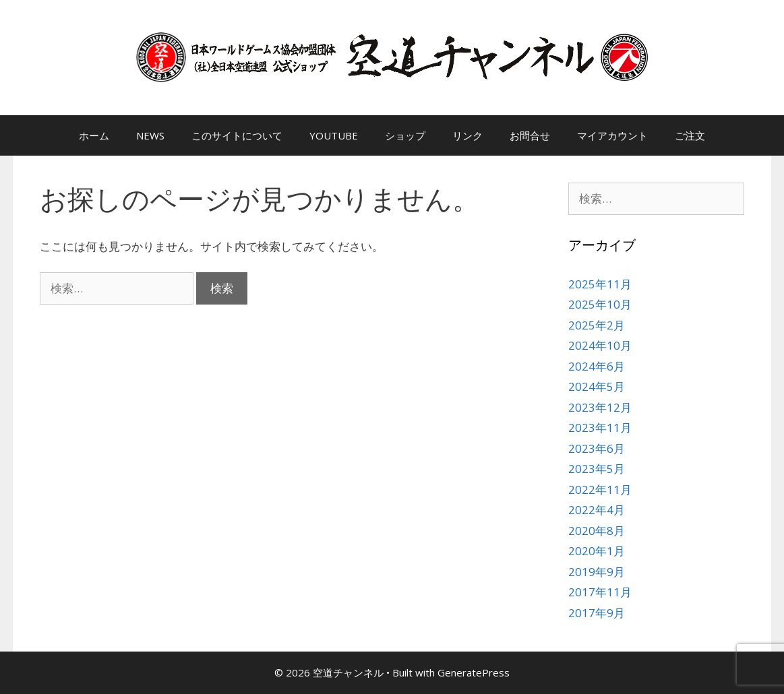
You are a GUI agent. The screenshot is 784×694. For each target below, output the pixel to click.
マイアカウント (612, 135)
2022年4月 (597, 510)
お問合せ (530, 135)
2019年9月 (597, 572)
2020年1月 (597, 551)
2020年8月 (597, 531)
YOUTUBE (334, 135)
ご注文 (690, 135)
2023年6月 (597, 448)
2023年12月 (600, 407)
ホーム (94, 135)
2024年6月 (597, 366)
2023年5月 (597, 469)
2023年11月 (600, 428)
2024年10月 (600, 345)
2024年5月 (597, 386)
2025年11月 (600, 284)
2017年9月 (597, 613)
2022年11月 (600, 490)
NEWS (150, 135)
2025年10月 (600, 304)
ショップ (405, 135)
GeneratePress (474, 672)
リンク (468, 135)
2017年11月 (600, 592)
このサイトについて (237, 135)
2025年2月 (597, 325)
